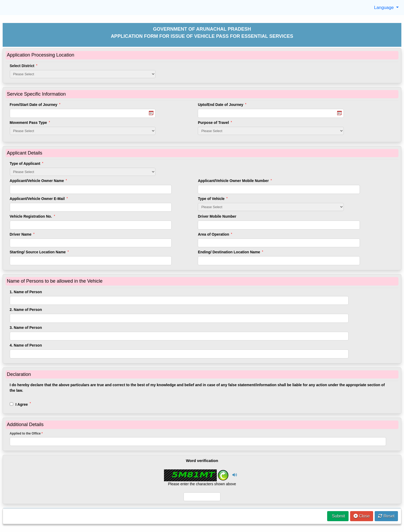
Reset (386, 516)
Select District (24, 66)
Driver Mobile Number (217, 216)
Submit (338, 516)
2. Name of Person (26, 310)
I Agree (20, 404)
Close (362, 516)
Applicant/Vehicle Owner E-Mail (39, 199)
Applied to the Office (26, 433)
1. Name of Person (26, 292)
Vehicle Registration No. (32, 216)
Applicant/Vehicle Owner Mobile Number (235, 181)
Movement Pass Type (30, 123)
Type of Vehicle (213, 199)
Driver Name (22, 234)
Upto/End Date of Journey (222, 105)
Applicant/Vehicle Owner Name (38, 181)
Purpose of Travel (215, 123)
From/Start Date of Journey (35, 105)
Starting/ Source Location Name (39, 252)
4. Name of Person (26, 345)
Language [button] (384, 8)
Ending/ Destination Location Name (230, 252)
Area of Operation (215, 234)
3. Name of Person (26, 328)
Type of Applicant (27, 164)
